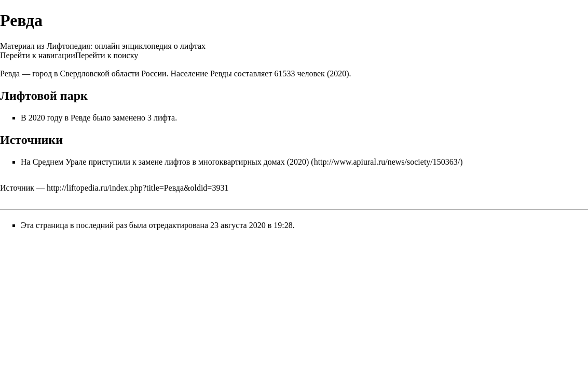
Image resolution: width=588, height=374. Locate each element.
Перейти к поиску (107, 55)
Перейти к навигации (38, 55)
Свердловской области (100, 74)
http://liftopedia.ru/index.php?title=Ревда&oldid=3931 (138, 188)
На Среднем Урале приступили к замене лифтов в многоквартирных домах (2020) (165, 162)
